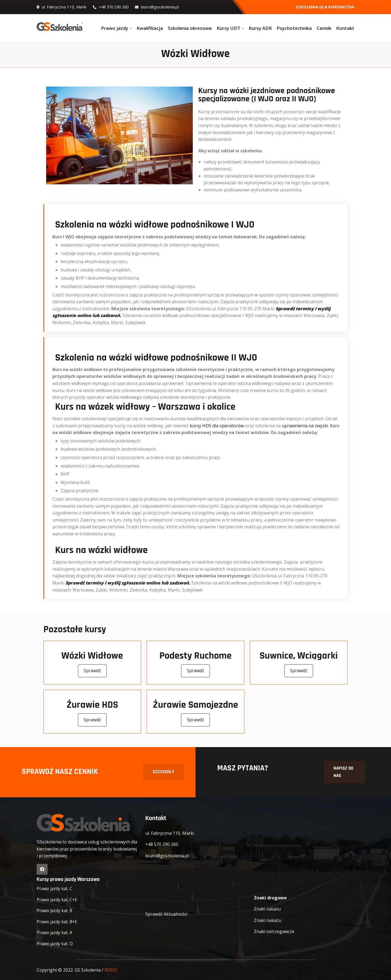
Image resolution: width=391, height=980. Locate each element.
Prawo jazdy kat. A (55, 933)
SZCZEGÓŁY (163, 772)
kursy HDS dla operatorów (217, 426)
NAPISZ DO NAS (343, 772)
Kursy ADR (260, 28)
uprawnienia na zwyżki (305, 426)
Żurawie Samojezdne (195, 705)
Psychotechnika (294, 28)
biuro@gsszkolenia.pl (160, 7)
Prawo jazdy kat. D (55, 944)
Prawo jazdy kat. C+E (58, 900)
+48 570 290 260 (112, 7)
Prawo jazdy (115, 28)
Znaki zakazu (267, 909)
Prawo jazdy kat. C (55, 889)
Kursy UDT (228, 28)
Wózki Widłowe (92, 656)
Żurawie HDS (92, 705)
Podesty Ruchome (195, 656)
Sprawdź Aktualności (166, 914)
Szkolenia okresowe (190, 28)
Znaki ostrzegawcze (274, 932)
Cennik (324, 28)
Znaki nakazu (268, 920)
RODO (111, 970)
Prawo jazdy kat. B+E (58, 922)
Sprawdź (92, 671)
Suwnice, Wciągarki (299, 656)
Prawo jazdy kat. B (55, 911)
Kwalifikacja (150, 28)
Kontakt (345, 28)
